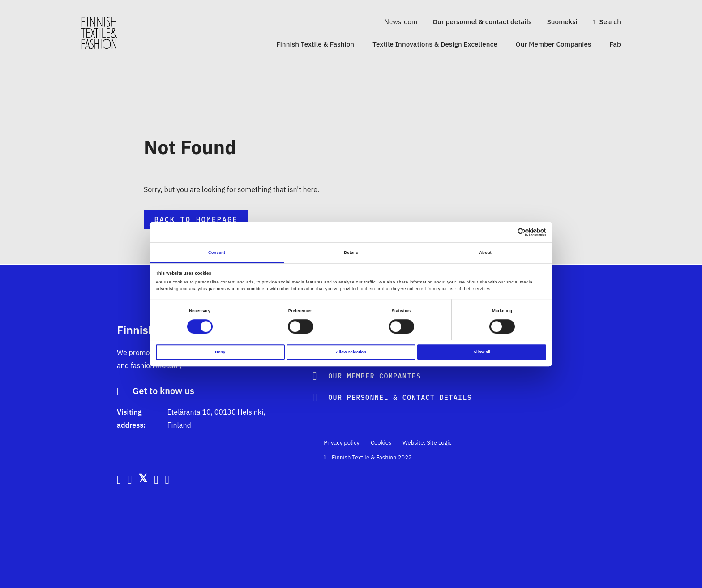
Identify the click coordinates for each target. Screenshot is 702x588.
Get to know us (163, 391)
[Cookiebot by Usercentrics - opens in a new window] (507, 232)
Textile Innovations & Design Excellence (435, 44)
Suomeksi (562, 22)
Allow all (482, 352)
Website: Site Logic (427, 443)
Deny (220, 352)
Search (607, 22)
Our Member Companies (554, 44)
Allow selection (351, 352)
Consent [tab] (217, 253)
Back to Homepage (196, 219)
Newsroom (401, 22)
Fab (615, 44)
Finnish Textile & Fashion (315, 44)
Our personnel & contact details (482, 22)
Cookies (381, 443)
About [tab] (485, 253)
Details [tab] (351, 253)
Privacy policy (342, 443)
